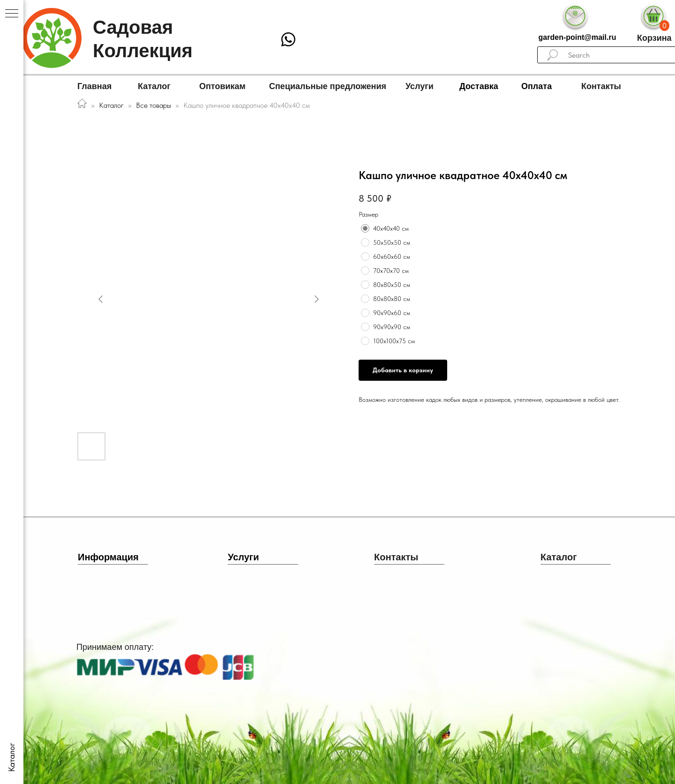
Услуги (420, 86)
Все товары (154, 105)
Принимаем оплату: (115, 647)
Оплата (536, 86)
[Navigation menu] (12, 14)
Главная (94, 86)
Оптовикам (222, 86)
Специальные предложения (328, 86)
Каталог (154, 86)
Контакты (601, 86)
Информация (108, 557)
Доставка (479, 86)
